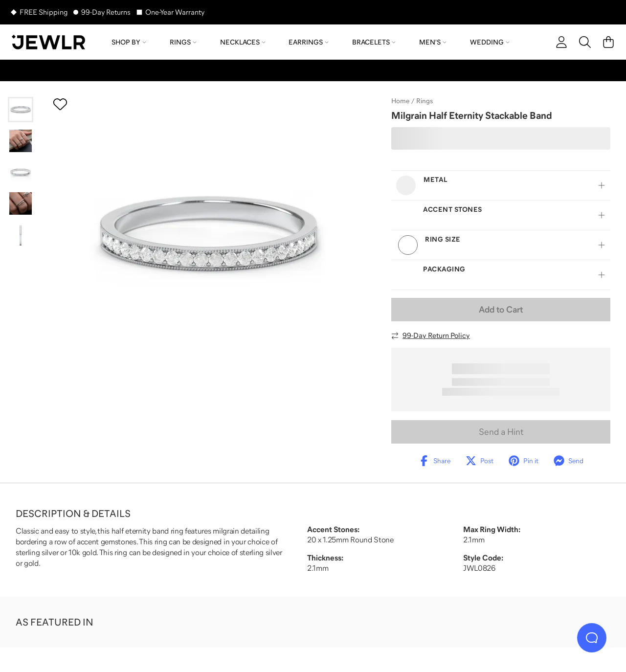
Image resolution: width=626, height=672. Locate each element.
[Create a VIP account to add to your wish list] (60, 104)
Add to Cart (501, 310)
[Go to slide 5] (21, 235)
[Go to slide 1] (21, 110)
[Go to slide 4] (21, 203)
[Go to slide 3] (21, 172)
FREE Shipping (44, 12)
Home (400, 101)
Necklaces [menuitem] (243, 42)
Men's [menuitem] (433, 42)
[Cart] (608, 42)
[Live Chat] (592, 638)
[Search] (585, 42)
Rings (425, 101)
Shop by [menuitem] (129, 42)
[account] (561, 42)
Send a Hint (501, 432)
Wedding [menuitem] (490, 42)
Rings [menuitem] (183, 42)
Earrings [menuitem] (309, 42)
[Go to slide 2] (21, 141)
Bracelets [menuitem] (374, 42)
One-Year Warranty (175, 12)
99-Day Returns (106, 12)
